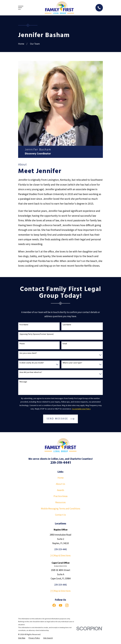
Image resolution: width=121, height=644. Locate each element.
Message (23, 382)
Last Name (67, 325)
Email (65, 344)
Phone (22, 344)
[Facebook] (54, 605)
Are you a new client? (28, 353)
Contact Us (60, 515)
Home (61, 478)
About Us (60, 484)
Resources (60, 502)
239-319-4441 (61, 463)
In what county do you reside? (32, 363)
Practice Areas (61, 496)
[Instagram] (67, 605)
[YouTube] (61, 605)
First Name (24, 325)
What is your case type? (72, 363)
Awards (61, 490)
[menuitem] (22, 638)
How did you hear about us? (31, 372)
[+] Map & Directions (61, 555)
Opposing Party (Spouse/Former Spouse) (37, 334)
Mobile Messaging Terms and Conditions (61, 509)
